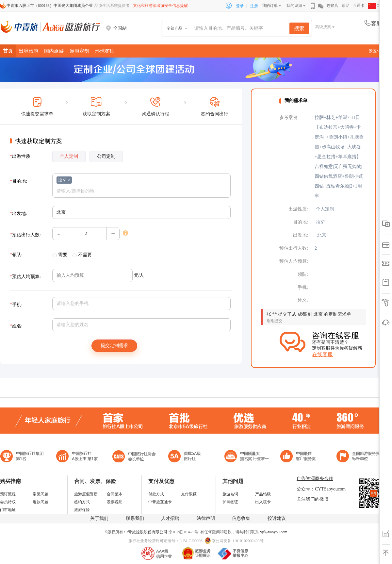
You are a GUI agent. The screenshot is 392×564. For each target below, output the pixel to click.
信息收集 (241, 518)
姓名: (16, 326)
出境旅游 (28, 51)
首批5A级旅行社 (77, 457)
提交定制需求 (114, 346)
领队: (16, 255)
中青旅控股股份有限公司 (146, 532)
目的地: (18, 181)
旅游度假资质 (86, 494)
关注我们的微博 (313, 499)
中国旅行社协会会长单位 (134, 457)
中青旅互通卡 (160, 502)
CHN (376, 6)
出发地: (18, 214)
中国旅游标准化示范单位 (300, 457)
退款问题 (41, 502)
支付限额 (189, 494)
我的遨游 (294, 6)
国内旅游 (54, 51)
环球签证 (105, 51)
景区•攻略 (379, 51)
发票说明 (115, 502)
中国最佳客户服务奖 (247, 457)
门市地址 (8, 510)
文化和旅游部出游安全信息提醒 (160, 6)
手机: (16, 305)
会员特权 (8, 502)
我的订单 (270, 6)
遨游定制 (79, 51)
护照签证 (230, 502)
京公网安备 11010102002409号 (238, 541)
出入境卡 (263, 502)
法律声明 (206, 518)
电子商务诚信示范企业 (187, 457)
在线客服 (322, 354)
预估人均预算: (25, 277)
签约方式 (82, 502)
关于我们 (99, 518)
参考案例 (288, 117)
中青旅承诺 (360, 457)
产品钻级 (263, 494)
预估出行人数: (25, 235)
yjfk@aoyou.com (274, 532)
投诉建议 (277, 518)
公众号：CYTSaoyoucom (321, 489)
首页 (8, 51)
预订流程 (8, 494)
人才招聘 (170, 518)
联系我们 (135, 518)
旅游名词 (230, 494)
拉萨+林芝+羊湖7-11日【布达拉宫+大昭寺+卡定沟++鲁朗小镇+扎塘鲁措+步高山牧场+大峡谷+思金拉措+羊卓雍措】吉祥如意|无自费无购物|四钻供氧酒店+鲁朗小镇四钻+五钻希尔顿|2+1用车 (339, 157)
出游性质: (21, 156)
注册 (254, 6)
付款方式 (156, 494)
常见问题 (41, 494)
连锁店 (333, 6)
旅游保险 (82, 510)
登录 (240, 6)
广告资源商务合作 (315, 479)
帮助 (346, 6)
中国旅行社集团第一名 (23, 457)
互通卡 (359, 6)
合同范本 (115, 494)
